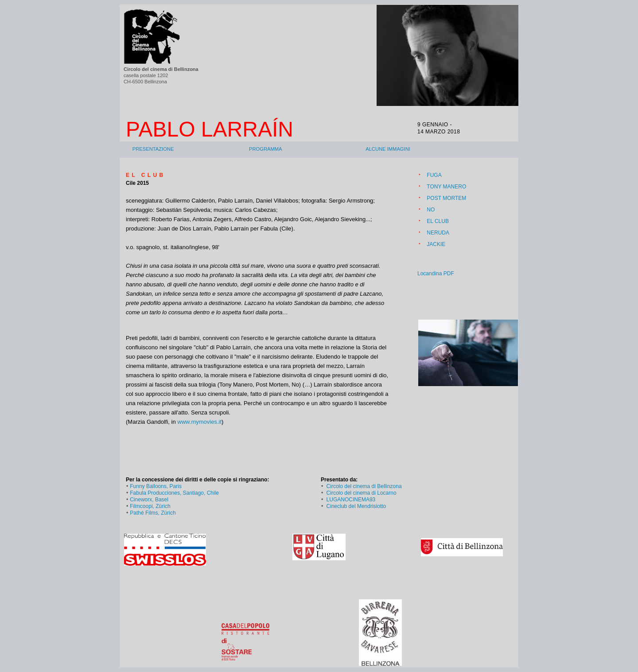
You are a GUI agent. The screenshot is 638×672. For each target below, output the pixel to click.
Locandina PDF (436, 273)
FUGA (434, 175)
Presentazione (153, 149)
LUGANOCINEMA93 (351, 500)
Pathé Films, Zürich (153, 513)
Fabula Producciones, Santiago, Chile (174, 493)
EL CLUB (438, 221)
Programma (266, 149)
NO (431, 210)
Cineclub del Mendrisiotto (356, 506)
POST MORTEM (446, 198)
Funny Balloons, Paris (156, 486)
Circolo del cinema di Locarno (362, 493)
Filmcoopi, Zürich (150, 506)
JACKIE (436, 244)
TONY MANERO (446, 187)
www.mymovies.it (199, 422)
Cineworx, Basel (149, 500)
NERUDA (438, 233)
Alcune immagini (388, 149)
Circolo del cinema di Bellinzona (364, 486)
